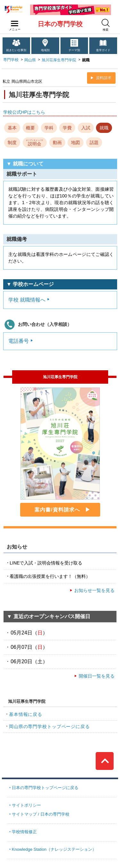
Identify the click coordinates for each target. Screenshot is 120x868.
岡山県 (30, 60)
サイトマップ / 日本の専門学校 (41, 814)
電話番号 (19, 341)
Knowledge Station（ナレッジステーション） (54, 849)
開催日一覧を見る (97, 676)
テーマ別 (74, 50)
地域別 (45, 50)
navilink (13, 22)
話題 (94, 142)
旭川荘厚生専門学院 (59, 60)
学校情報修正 (24, 832)
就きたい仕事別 (16, 50)
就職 (104, 128)
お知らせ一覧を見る (94, 590)
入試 (86, 128)
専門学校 (11, 60)
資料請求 (104, 78)
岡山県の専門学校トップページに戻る (49, 726)
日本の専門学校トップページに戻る (45, 788)
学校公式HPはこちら (24, 112)
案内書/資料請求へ (57, 510)
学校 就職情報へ (27, 300)
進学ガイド (103, 50)
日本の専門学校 (60, 24)
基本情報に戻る (26, 714)
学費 (67, 128)
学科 (49, 128)
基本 (12, 128)
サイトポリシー (26, 805)
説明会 (35, 142)
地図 (76, 142)
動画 (57, 142)
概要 (30, 128)
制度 (12, 142)
